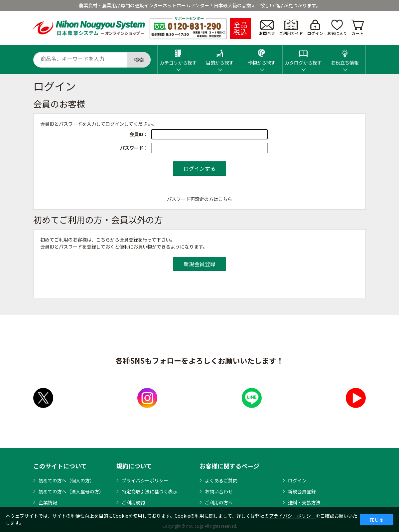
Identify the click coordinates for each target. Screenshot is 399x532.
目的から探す (220, 55)
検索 (139, 60)
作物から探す (262, 55)
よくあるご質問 (221, 480)
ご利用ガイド (291, 28)
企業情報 (48, 502)
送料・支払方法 (304, 502)
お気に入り (337, 28)
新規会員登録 (302, 491)
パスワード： (134, 148)
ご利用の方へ (219, 502)
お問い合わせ (219, 491)
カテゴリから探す (178, 55)
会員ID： (139, 134)
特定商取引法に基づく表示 (150, 491)
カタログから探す (303, 55)
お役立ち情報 (345, 55)
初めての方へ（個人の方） (66, 480)
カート (357, 28)
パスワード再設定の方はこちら (199, 199)
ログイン (315, 28)
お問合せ (267, 28)
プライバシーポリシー (145, 480)
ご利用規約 (133, 502)
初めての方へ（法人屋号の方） (71, 491)
